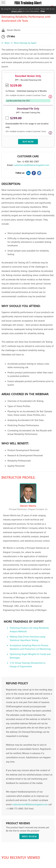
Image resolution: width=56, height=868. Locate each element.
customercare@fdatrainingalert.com (31, 165)
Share (7, 43)
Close (43, 11)
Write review (29, 836)
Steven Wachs (14, 30)
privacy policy (17, 11)
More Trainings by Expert (25, 43)
